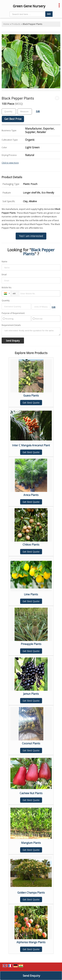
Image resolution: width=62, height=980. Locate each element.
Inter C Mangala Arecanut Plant (31, 445)
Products (16, 24)
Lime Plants (31, 594)
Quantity (6, 300)
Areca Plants (31, 495)
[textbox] (25, 111)
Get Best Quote (31, 403)
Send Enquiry (31, 976)
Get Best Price (13, 119)
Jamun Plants (31, 694)
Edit (38, 111)
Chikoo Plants (31, 545)
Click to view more (10, 163)
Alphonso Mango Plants (31, 942)
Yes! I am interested (31, 236)
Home (6, 24)
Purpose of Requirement (13, 313)
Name (4, 262)
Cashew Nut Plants (31, 793)
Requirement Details (11, 325)
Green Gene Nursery (29, 6)
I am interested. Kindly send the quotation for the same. (31, 332)
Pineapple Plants (31, 644)
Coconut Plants (31, 743)
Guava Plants (31, 396)
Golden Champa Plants (31, 893)
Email (4, 275)
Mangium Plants (31, 843)
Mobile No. (7, 288)
